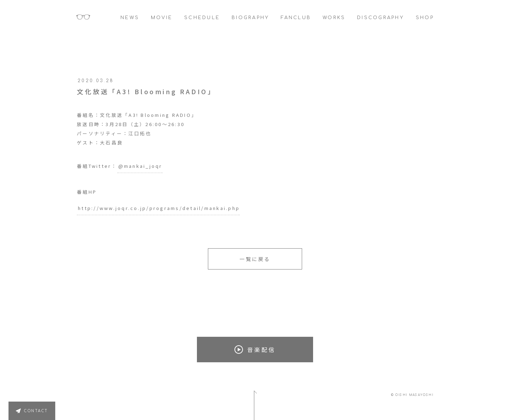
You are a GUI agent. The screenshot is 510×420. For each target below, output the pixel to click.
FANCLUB (296, 18)
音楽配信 (255, 350)
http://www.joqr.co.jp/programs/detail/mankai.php (159, 208)
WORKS (334, 18)
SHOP (425, 18)
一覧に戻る (255, 259)
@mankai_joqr (140, 166)
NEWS (130, 18)
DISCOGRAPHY (381, 18)
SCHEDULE (202, 18)
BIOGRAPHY (250, 18)
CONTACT (36, 411)
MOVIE (162, 18)
